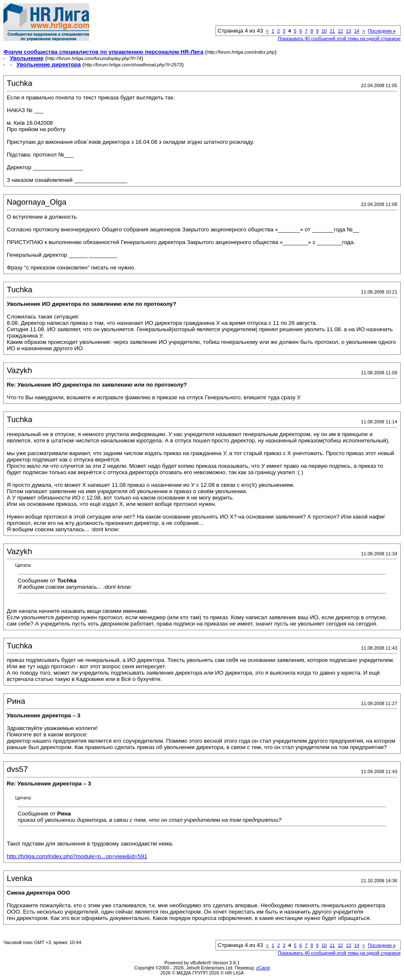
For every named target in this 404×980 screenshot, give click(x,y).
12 (340, 31)
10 (324, 31)
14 (357, 31)
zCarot (263, 968)
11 (332, 31)
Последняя (382, 31)
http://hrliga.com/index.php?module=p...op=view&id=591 (77, 856)
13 (349, 31)
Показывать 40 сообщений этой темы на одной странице (339, 38)
